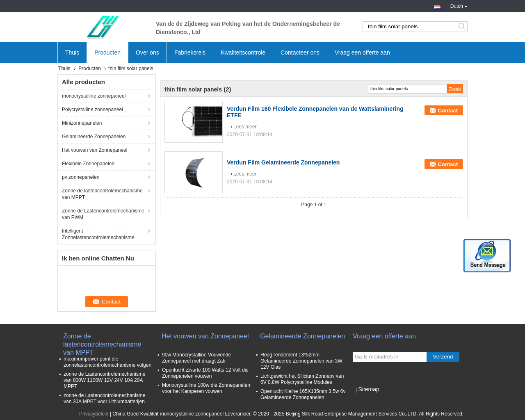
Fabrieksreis (190, 52)
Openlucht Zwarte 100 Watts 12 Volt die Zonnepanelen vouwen (205, 373)
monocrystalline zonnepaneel (94, 96)
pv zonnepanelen (81, 177)
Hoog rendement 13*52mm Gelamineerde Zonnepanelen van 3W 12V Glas (301, 361)
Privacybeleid (94, 414)
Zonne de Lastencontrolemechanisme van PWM (103, 214)
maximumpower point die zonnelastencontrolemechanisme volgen (107, 362)
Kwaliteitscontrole (243, 52)
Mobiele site (368, 399)
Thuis (72, 52)
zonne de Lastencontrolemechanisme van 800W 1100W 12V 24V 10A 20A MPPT (104, 380)
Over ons (147, 52)
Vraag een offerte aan (362, 52)
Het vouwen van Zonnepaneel (95, 150)
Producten (107, 52)
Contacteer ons (300, 52)
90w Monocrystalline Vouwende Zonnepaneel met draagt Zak (196, 358)
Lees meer (245, 127)
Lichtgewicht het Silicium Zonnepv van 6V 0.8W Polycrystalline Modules (302, 379)
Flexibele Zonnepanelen (88, 164)
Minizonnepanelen (82, 123)
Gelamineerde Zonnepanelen (94, 137)
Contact (448, 111)
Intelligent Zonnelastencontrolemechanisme (98, 234)
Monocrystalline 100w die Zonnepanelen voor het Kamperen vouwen (206, 388)
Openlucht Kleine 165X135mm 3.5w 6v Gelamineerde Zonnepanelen (303, 394)
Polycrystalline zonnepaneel (92, 110)
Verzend (443, 357)
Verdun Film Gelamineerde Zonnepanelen (283, 162)
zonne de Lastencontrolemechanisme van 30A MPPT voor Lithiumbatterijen (104, 398)
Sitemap (369, 389)
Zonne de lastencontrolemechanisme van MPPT (102, 194)
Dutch (459, 5)
